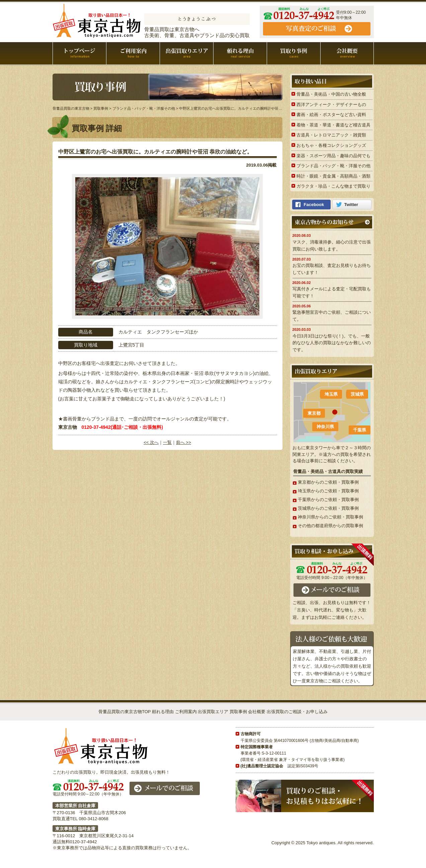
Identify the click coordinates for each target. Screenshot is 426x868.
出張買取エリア (187, 53)
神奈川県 (325, 427)
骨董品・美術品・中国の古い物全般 (331, 94)
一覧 (167, 442)
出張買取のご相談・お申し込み (297, 712)
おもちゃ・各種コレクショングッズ (331, 145)
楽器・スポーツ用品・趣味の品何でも (333, 156)
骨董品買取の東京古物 (97, 21)
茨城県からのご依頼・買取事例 (328, 508)
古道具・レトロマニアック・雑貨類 (331, 135)
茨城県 (357, 394)
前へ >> (184, 442)
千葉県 (360, 430)
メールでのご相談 (332, 590)
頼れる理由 (240, 53)
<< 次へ (151, 442)
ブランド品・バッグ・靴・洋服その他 (333, 166)
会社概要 (347, 53)
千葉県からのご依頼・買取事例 (328, 500)
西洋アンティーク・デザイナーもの (331, 105)
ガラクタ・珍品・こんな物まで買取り (333, 186)
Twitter (351, 205)
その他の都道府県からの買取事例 (330, 526)
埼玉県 (331, 394)
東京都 (314, 413)
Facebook (314, 205)
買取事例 (294, 53)
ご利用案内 (133, 53)
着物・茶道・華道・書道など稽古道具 (333, 125)
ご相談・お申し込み (317, 29)
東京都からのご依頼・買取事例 (328, 482)
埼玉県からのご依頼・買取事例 (328, 491)
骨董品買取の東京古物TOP (124, 712)
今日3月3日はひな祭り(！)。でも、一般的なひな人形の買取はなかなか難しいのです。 (332, 343)
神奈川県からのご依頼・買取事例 (330, 517)
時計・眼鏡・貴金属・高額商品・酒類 (333, 176)
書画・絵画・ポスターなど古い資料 (331, 115)
